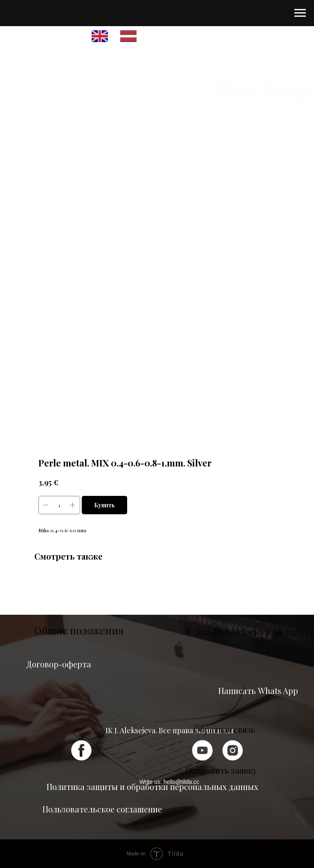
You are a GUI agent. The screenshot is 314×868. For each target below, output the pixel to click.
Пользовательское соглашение (102, 809)
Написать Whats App (258, 691)
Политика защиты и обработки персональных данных (152, 787)
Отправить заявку (221, 770)
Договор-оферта (59, 664)
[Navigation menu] (300, 13)
